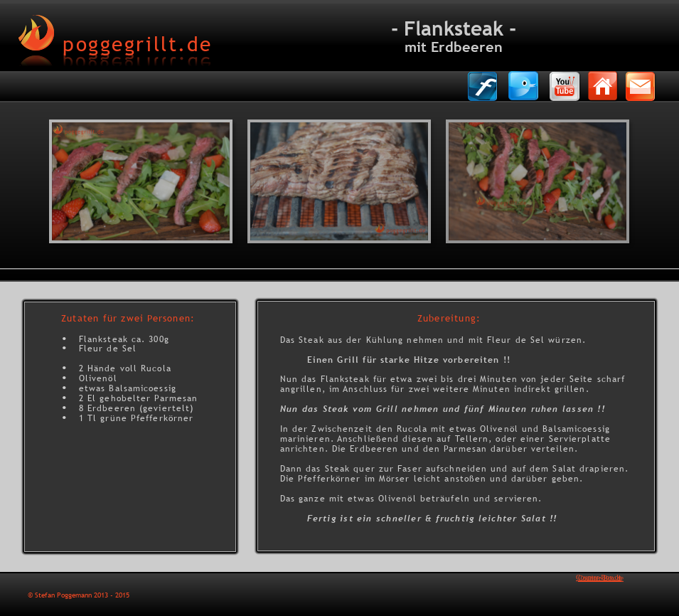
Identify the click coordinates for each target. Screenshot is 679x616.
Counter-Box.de (599, 577)
